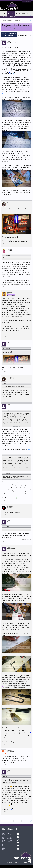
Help (31, 825)
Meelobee (10, 750)
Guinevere (10, 249)
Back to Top (4, 849)
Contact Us (27, 825)
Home (4, 13)
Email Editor (3, 838)
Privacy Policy (30, 866)
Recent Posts (12, 17)
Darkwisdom (10, 203)
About (3, 833)
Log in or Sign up (27, 1)
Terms (3, 840)
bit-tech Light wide (5, 825)
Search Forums (4, 17)
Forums (11, 13)
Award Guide (3, 835)
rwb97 (9, 41)
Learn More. (14, 29)
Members (25, 13)
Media (18, 13)
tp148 (9, 342)
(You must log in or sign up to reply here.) (23, 817)
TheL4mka (10, 506)
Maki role (10, 292)
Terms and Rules (22, 866)
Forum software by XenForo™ (7, 866)
